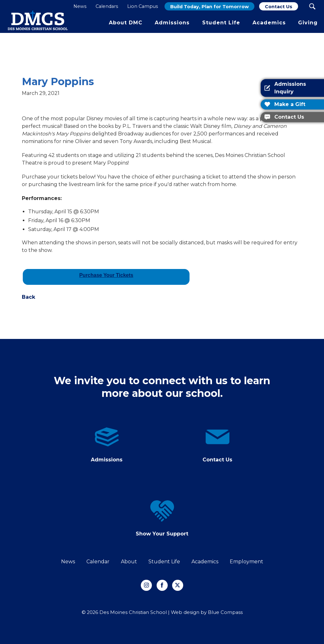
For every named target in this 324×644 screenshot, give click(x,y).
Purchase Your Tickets (106, 275)
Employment (246, 562)
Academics (205, 562)
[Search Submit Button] (312, 6)
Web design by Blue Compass (207, 612)
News (68, 562)
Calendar (98, 562)
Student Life (164, 562)
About (129, 562)
